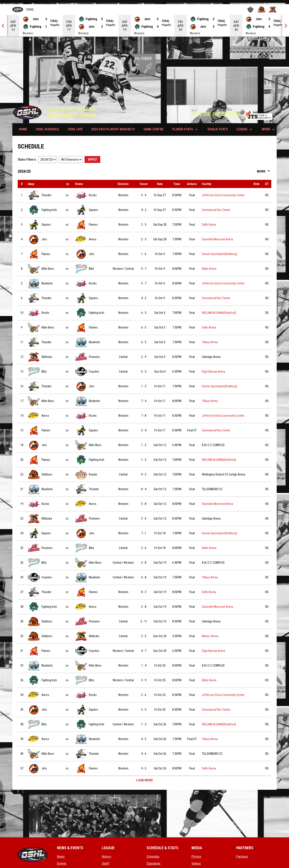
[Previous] (3, 26)
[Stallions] (262, 10)
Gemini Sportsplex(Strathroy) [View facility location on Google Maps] (220, 254)
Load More (145, 780)
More (264, 171)
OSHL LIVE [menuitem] (75, 129)
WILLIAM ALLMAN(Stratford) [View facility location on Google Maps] (219, 313)
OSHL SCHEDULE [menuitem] (48, 129)
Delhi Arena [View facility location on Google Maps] (209, 225)
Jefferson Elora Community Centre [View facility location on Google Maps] (223, 195)
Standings (153, 863)
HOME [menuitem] (23, 129)
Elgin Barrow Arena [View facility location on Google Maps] (213, 372)
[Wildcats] (273, 10)
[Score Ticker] (144, 26)
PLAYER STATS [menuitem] (186, 129)
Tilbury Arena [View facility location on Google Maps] (210, 342)
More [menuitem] (269, 129)
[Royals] (250, 10)
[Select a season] (47, 160)
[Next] (286, 26)
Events (62, 863)
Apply (92, 160)
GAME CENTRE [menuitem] (154, 129)
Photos (196, 857)
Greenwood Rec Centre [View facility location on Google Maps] (216, 210)
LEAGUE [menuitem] (245, 129)
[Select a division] (70, 160)
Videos (196, 863)
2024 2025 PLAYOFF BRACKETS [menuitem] (113, 129)
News (61, 857)
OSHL (23, 10)
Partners (242, 857)
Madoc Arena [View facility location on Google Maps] (210, 636)
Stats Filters (27, 160)
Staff (105, 863)
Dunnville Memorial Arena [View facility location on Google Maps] (217, 239)
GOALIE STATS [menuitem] (218, 129)
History (107, 857)
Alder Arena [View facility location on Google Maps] (209, 269)
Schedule (153, 857)
